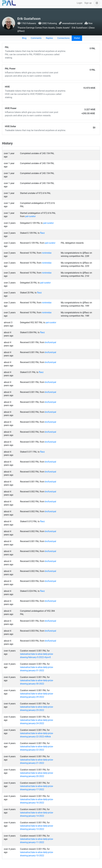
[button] (96, 3)
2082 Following (48, 23)
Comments (36, 38)
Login (80, 3)
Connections (63, 38)
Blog (24, 38)
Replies (49, 38)
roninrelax (47, 253)
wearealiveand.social (72, 23)
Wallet (77, 38)
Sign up (88, 3)
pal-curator (31, 216)
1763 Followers (27, 23)
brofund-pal (51, 342)
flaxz (42, 233)
